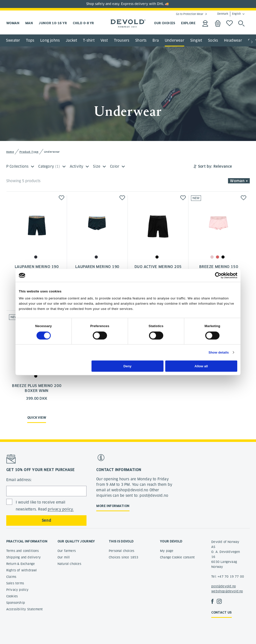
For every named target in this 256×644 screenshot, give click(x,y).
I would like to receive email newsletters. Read (45, 506)
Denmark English (229, 14)
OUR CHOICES (164, 23)
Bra (156, 40)
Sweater (13, 40)
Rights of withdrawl (22, 570)
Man (29, 23)
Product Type (29, 152)
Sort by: (205, 166)
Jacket (71, 40)
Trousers (122, 40)
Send (46, 520)
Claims (11, 577)
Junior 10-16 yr (53, 23)
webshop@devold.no (227, 591)
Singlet (196, 40)
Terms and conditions (22, 551)
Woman (13, 23)
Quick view (37, 418)
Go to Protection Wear (190, 14)
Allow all (201, 366)
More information (113, 506)
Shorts (141, 40)
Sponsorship (16, 603)
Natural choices (69, 564)
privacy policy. (61, 509)
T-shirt (89, 40)
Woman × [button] (239, 181)
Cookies (12, 596)
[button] (252, 42)
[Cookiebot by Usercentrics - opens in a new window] (215, 275)
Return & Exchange (20, 564)
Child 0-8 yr (83, 23)
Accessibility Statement (25, 609)
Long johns (50, 40)
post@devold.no (223, 586)
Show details (219, 352)
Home (10, 152)
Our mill (64, 557)
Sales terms (15, 583)
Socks (213, 40)
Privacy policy (17, 590)
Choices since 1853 (124, 557)
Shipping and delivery (23, 557)
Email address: (19, 480)
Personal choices (121, 551)
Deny (127, 366)
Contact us (221, 612)
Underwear (174, 40)
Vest (104, 40)
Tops (30, 40)
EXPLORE (188, 23)
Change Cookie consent (177, 557)
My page (167, 551)
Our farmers (67, 551)
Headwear (233, 40)
